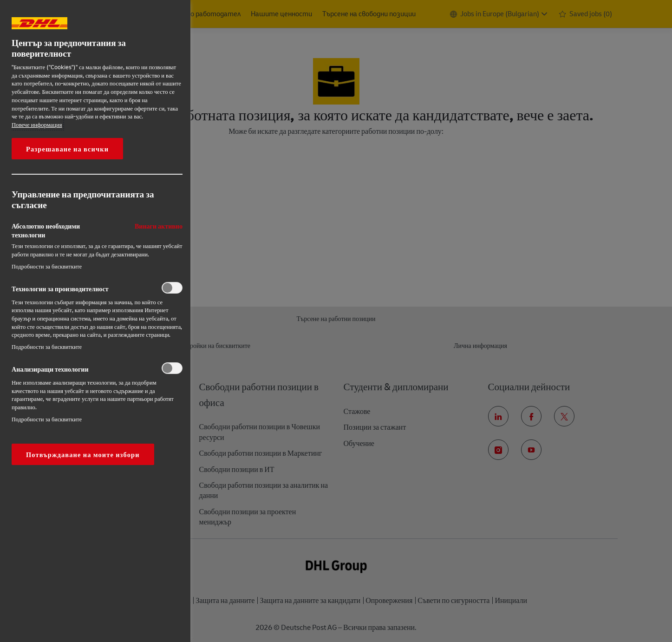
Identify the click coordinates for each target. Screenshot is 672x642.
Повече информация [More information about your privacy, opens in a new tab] (37, 124)
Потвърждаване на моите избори (83, 454)
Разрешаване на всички (67, 149)
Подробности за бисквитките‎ (47, 266)
